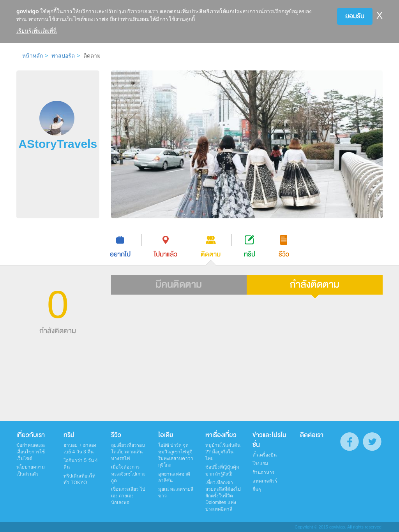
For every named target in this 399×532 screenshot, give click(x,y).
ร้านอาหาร (263, 472)
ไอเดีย (166, 435)
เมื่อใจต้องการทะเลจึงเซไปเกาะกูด (128, 474)
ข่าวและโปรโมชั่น (269, 440)
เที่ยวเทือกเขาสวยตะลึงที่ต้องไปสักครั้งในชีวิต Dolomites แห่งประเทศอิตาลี (223, 496)
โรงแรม (260, 464)
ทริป (69, 435)
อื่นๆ (257, 490)
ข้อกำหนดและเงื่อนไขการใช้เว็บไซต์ (31, 452)
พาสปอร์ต (63, 56)
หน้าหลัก (33, 56)
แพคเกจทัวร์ (265, 481)
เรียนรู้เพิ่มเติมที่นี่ (37, 31)
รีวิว (116, 435)
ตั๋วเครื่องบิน (265, 455)
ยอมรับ (355, 16)
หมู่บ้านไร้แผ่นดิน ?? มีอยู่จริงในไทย (223, 452)
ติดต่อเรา (312, 435)
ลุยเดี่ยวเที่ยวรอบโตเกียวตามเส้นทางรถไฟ (128, 452)
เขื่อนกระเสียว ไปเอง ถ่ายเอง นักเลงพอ (128, 496)
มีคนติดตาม (179, 284)
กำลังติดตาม (315, 284)
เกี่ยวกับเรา (31, 435)
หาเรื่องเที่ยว (221, 435)
